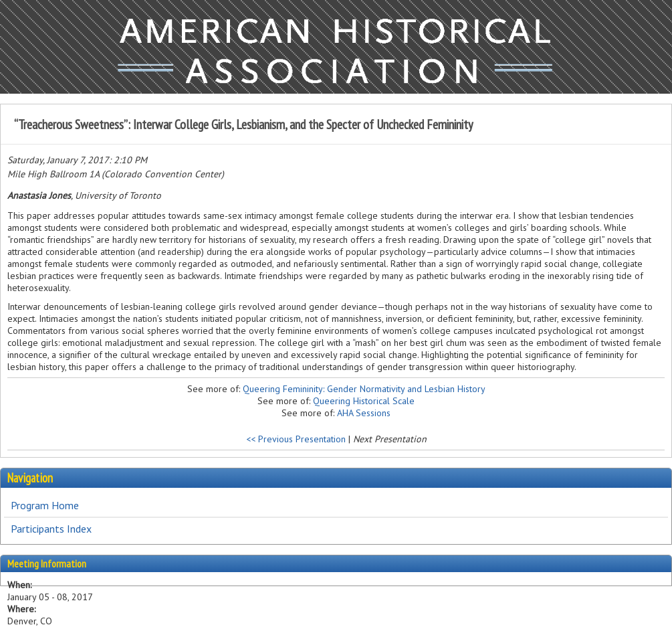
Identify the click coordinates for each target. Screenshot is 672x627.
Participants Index (51, 529)
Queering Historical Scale (364, 401)
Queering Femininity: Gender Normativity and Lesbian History (364, 389)
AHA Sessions (364, 413)
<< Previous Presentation (296, 439)
